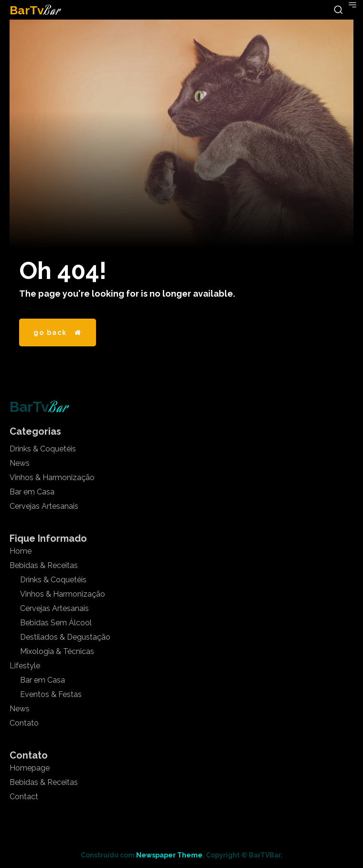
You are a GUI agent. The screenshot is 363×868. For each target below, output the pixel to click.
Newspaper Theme (169, 855)
